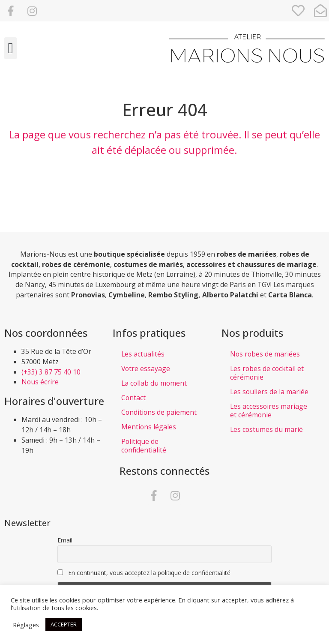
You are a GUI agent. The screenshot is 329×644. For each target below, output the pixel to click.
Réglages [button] (26, 625)
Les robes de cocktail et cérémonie (267, 373)
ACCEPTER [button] (64, 624)
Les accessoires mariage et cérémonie (269, 410)
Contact (133, 398)
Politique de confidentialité (144, 446)
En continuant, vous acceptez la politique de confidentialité (144, 573)
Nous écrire (40, 382)
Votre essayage (146, 368)
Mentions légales (149, 427)
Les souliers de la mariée (269, 392)
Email (65, 540)
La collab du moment (154, 383)
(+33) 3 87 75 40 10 (51, 372)
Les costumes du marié (266, 429)
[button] (10, 48)
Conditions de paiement (159, 412)
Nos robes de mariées (265, 354)
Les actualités (143, 354)
